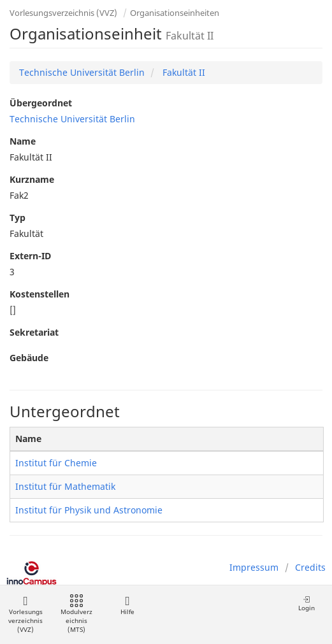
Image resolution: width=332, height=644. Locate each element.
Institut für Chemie (56, 463)
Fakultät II (183, 72)
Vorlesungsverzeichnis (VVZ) (63, 13)
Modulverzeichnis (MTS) (76, 614)
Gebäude (29, 358)
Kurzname (32, 179)
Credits (310, 567)
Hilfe (127, 605)
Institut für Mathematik (65, 486)
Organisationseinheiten (175, 13)
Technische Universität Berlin (82, 72)
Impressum (254, 567)
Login (307, 604)
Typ (18, 218)
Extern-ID (30, 256)
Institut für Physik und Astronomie (89, 510)
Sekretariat (34, 332)
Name (23, 141)
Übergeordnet (41, 103)
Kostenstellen (40, 294)
